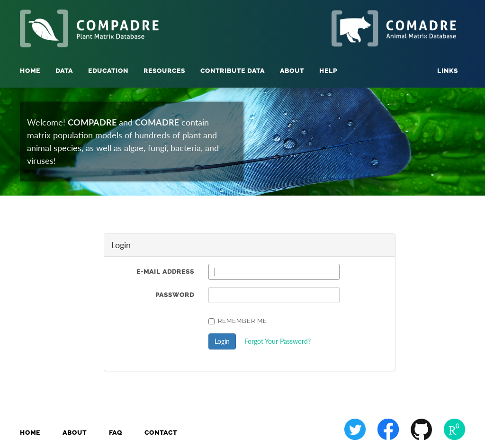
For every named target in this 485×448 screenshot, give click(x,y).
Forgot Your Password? (278, 341)
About (75, 433)
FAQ (116, 433)
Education (108, 71)
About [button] (292, 71)
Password (175, 295)
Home (30, 71)
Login (222, 341)
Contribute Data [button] (233, 71)
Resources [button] (164, 71)
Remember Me (238, 321)
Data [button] (64, 71)
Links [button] (448, 71)
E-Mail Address (165, 272)
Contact (161, 433)
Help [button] (328, 71)
